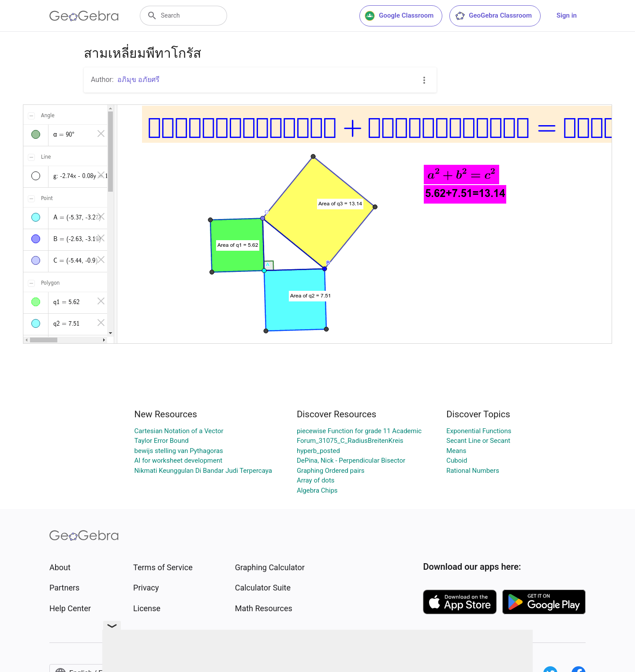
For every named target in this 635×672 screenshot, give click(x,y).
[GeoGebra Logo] (84, 16)
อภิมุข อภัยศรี (138, 80)
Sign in (567, 15)
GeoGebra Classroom (493, 16)
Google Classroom (399, 16)
